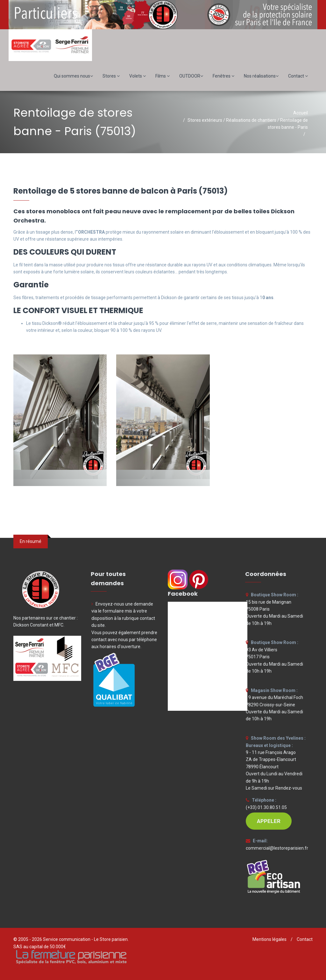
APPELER (269, 821)
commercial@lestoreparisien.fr (277, 848)
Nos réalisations (261, 76)
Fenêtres (223, 76)
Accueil (301, 113)
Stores (111, 76)
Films (163, 76)
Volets (138, 76)
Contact (298, 76)
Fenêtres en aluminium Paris (42, 968)
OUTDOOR (191, 76)
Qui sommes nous (73, 76)
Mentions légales (269, 939)
